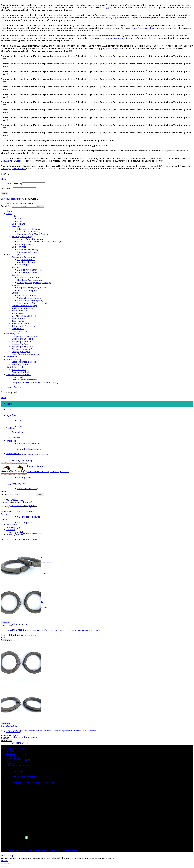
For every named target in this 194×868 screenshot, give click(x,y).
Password (7, 189)
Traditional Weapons (27, 290)
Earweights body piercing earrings (34, 283)
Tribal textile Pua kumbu (24, 326)
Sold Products (19, 369)
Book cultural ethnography (30, 300)
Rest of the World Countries (25, 354)
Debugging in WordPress (113, 7)
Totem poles (18, 321)
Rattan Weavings (20, 331)
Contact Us (12, 357)
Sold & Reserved (15, 367)
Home (9, 211)
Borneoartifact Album (28, 252)
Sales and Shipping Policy (24, 362)
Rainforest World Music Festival (33, 234)
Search (40, 206)
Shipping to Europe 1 (22, 341)
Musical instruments (27, 295)
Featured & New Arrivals (19, 375)
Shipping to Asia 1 (21, 344)
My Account (12, 415)
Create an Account (26, 203)
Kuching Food (24, 244)
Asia (14, 216)
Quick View (6, 625)
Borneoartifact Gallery (28, 249)
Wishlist (11, 428)
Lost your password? (11, 199)
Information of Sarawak (29, 229)
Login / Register (14, 387)
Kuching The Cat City (22, 237)
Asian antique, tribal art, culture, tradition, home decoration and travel (43, 851)
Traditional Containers (23, 308)
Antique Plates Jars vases (30, 270)
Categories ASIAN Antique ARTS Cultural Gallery (35, 382)
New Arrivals (18, 377)
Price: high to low (15, 535)
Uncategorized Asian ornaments (33, 303)
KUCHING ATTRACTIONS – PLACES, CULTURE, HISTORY (43, 242)
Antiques (16, 267)
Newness (11, 530)
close (4, 179)
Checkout (11, 441)
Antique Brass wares (27, 272)
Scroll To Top (7, 855)
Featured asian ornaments (25, 380)
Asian (20, 221)
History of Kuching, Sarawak (31, 239)
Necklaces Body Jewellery (30, 280)
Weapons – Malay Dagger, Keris (32, 288)
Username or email (11, 184)
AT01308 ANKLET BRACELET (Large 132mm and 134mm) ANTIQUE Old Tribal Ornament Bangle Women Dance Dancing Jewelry (51, 630)
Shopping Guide (20, 364)
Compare (6, 623)
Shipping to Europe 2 (22, 339)
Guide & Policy (14, 359)
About (9, 214)
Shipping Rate (13, 334)
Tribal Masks (18, 313)
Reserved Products (21, 372)
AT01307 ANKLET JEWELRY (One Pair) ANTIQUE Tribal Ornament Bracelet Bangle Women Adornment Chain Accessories (48, 731)
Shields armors (19, 318)
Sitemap (11, 764)
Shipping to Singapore (23, 346)
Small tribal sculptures (29, 262)
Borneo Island (19, 224)
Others (15, 293)
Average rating (14, 527)
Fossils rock (18, 329)
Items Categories (15, 254)
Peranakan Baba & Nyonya (25, 306)
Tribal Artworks (19, 311)
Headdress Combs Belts (29, 277)
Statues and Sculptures (23, 257)
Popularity (12, 524)
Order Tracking (14, 454)
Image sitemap (14, 761)
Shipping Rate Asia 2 (22, 349)
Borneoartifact (19, 247)
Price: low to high (15, 532)
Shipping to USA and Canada (26, 336)
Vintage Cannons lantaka (29, 298)
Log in (5, 194)
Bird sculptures (25, 265)
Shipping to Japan (21, 352)
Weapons (16, 285)
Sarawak (16, 226)
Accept (4, 861)
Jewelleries (17, 275)
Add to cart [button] (6, 741)
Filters (4, 514)
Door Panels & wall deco (24, 316)
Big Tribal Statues (26, 260)
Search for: (6, 206)
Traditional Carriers (21, 323)
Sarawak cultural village (29, 231)
